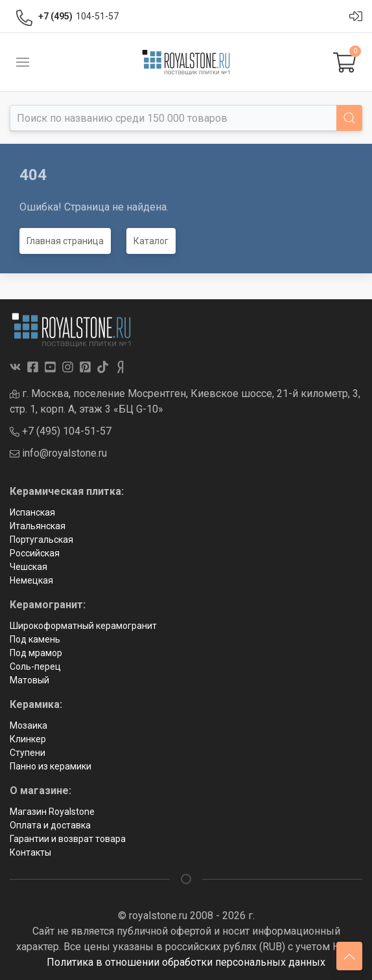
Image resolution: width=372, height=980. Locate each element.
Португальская (41, 540)
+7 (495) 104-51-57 (61, 431)
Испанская (32, 512)
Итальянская (38, 526)
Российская (35, 553)
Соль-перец (35, 667)
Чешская (29, 567)
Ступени (28, 753)
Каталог (151, 241)
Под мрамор (36, 653)
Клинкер (28, 739)
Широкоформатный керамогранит (83, 626)
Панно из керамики (51, 766)
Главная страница (65, 241)
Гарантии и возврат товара (68, 839)
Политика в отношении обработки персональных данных (186, 962)
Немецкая (31, 580)
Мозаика (29, 725)
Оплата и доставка (50, 825)
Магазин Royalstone (52, 812)
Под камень (35, 639)
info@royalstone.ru (58, 453)
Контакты (30, 852)
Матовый (29, 680)
